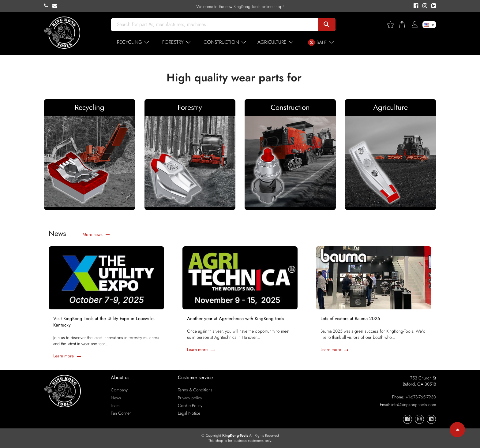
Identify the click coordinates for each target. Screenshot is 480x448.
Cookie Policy (190, 405)
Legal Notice (189, 413)
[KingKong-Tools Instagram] (424, 6)
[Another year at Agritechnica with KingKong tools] (240, 277)
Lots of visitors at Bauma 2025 (350, 319)
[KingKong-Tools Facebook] (415, 6)
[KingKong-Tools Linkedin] (432, 6)
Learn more (67, 356)
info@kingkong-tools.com (414, 405)
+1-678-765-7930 (421, 397)
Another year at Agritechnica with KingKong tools (236, 319)
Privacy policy (190, 398)
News (116, 398)
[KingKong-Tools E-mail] (56, 6)
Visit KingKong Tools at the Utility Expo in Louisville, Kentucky (104, 322)
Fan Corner (121, 413)
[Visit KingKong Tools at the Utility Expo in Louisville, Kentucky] (106, 277)
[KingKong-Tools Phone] (48, 6)
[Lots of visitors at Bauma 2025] (374, 277)
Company (119, 390)
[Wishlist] (393, 25)
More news (96, 234)
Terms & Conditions (195, 390)
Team (115, 405)
